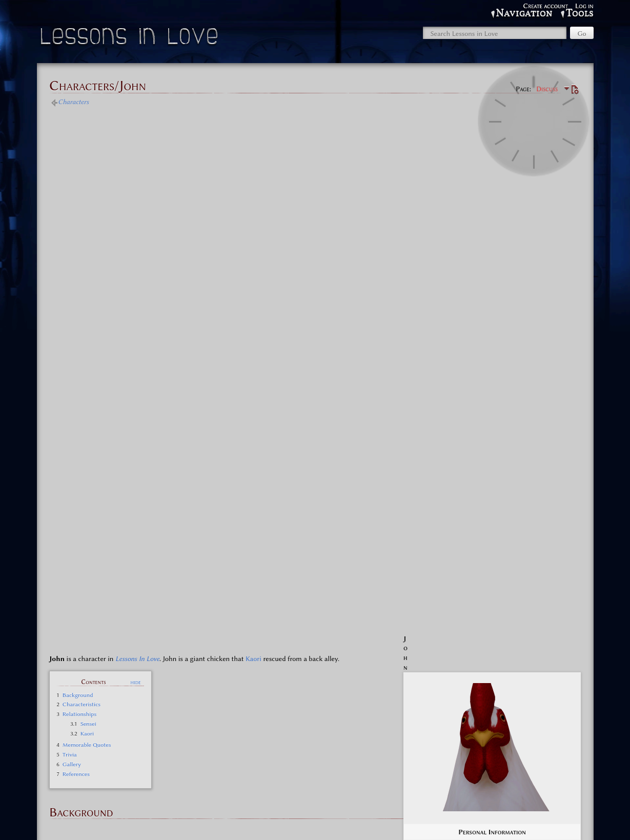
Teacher (419, 723)
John (319, 723)
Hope (300, 723)
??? (228, 723)
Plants (396, 723)
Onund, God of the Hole (516, 723)
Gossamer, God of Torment (311, 732)
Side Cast (288, 686)
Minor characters (315, 745)
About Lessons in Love (319, 822)
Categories (75, 777)
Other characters (161, 777)
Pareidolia (370, 723)
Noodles (341, 723)
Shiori (359, 732)
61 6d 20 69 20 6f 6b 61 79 (125, 723)
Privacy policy (262, 822)
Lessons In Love (137, 193)
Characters (73, 102)
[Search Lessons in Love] (495, 33)
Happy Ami (274, 723)
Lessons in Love (130, 39)
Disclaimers (372, 822)
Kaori (253, 193)
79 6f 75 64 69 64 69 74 (191, 723)
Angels (246, 723)
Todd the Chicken (457, 723)
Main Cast (288, 666)
